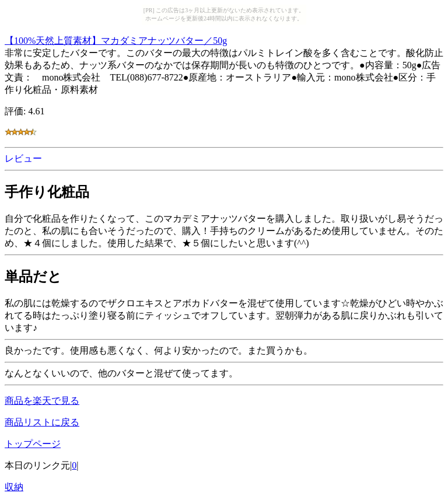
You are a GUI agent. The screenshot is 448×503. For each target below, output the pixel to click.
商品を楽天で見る (42, 401)
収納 (14, 487)
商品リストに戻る (42, 422)
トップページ (33, 444)
